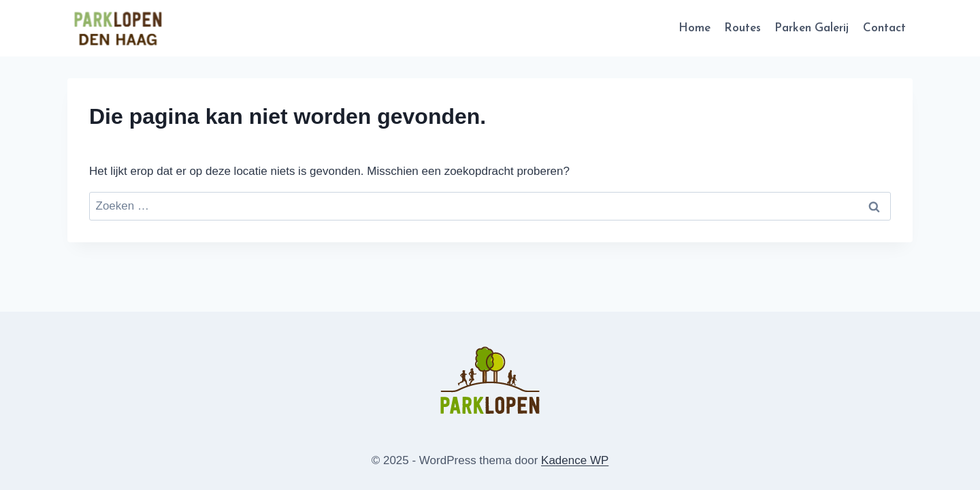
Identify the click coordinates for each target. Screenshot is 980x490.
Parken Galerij (812, 28)
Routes (742, 28)
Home (695, 28)
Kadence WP (575, 460)
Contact (884, 28)
